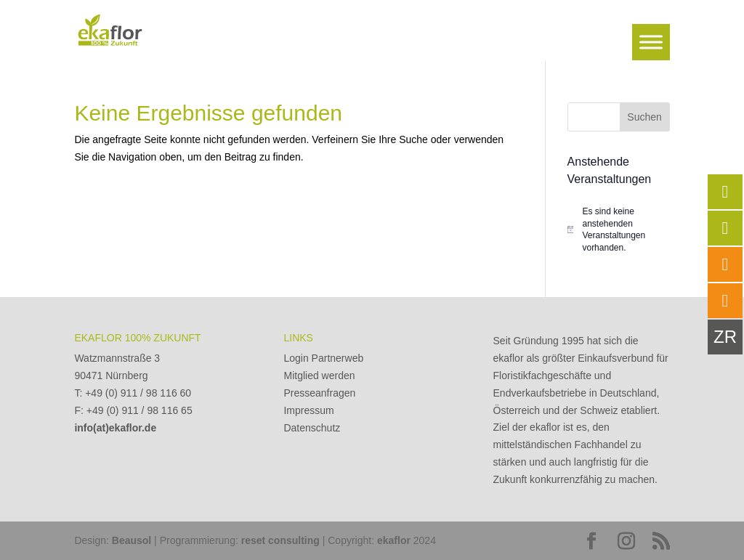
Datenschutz (312, 428)
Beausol (132, 540)
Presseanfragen (319, 393)
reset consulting (280, 540)
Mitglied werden (319, 376)
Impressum (308, 410)
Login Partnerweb (323, 358)
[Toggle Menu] (651, 42)
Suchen (644, 117)
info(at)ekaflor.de (115, 428)
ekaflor (394, 540)
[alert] (619, 230)
